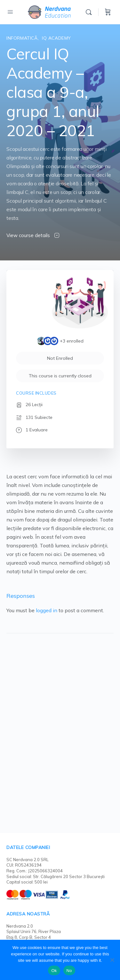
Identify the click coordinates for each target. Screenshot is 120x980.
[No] (112, 960)
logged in (47, 610)
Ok (54, 971)
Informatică (22, 38)
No (69, 971)
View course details (33, 235)
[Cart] (108, 12)
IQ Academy (56, 38)
